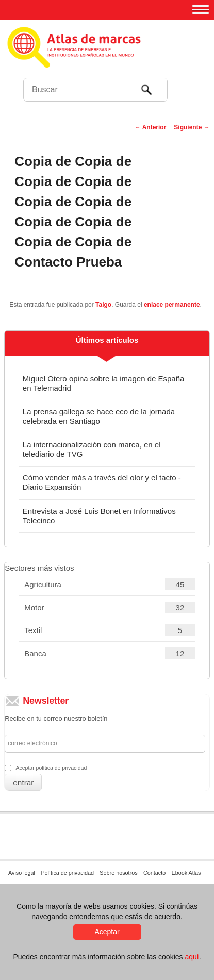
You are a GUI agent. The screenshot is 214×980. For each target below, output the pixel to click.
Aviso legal (22, 873)
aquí (192, 957)
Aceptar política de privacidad (51, 768)
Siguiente (192, 127)
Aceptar (107, 932)
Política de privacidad (67, 873)
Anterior (151, 127)
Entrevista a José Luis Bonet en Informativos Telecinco (99, 516)
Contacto (154, 873)
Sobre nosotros (118, 873)
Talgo (103, 305)
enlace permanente (172, 305)
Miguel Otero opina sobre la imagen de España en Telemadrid (104, 383)
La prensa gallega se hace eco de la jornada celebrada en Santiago (99, 416)
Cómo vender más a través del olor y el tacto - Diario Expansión (102, 482)
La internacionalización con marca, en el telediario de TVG (92, 449)
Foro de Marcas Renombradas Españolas (192, 70)
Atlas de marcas (110, 57)
